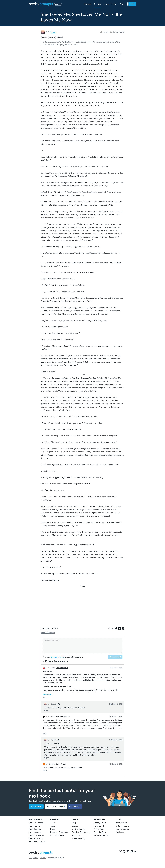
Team (53, 826)
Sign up (123, 4)
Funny (44, 38)
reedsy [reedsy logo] (41, 4)
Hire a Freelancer (36, 823)
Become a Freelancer (59, 832)
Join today (36, 806)
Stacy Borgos (61, 764)
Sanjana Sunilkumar (63, 717)
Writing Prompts (122, 826)
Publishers (120, 832)
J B (59, 704)
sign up (54, 657)
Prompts (88, 4)
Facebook (75, 806)
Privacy (43, 858)
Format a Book (100, 832)
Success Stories (57, 835)
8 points (50, 668)
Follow (53, 32)
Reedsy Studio (100, 823)
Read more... (48, 694)
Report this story (48, 633)
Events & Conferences (81, 832)
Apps (58, 4)
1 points (52, 704)
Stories (97, 4)
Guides (75, 826)
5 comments (117, 32)
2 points (50, 717)
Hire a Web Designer (37, 842)
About (53, 823)
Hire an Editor (34, 826)
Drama (60, 38)
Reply (45, 698)
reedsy (41, 852)
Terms (36, 858)
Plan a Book (99, 829)
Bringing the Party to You (67, 45)
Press (53, 829)
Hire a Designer (35, 829)
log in (62, 657)
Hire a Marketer (35, 832)
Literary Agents (122, 829)
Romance (52, 38)
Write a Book (99, 826)
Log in (132, 4)
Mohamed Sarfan (62, 668)
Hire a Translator (36, 838)
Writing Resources (101, 835)
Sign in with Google (56, 806)
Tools (114, 4)
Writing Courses (79, 829)
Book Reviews (121, 823)
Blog (74, 823)
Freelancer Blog (79, 838)
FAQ (30, 858)
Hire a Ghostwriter (36, 835)
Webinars (76, 835)
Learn (106, 4)
